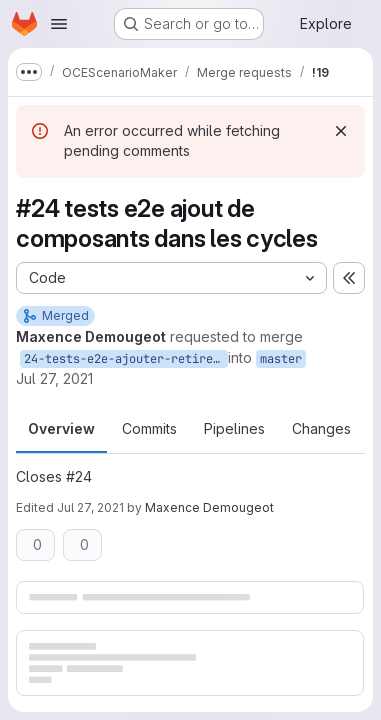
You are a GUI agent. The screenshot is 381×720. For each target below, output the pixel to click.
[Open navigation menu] (59, 24)
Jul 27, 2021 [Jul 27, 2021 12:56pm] (90, 507)
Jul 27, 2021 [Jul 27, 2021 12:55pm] (54, 378)
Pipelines (234, 428)
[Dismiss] (341, 131)
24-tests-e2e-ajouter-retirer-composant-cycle (126, 359)
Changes (321, 428)
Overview (61, 428)
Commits (149, 428)
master (281, 359)
